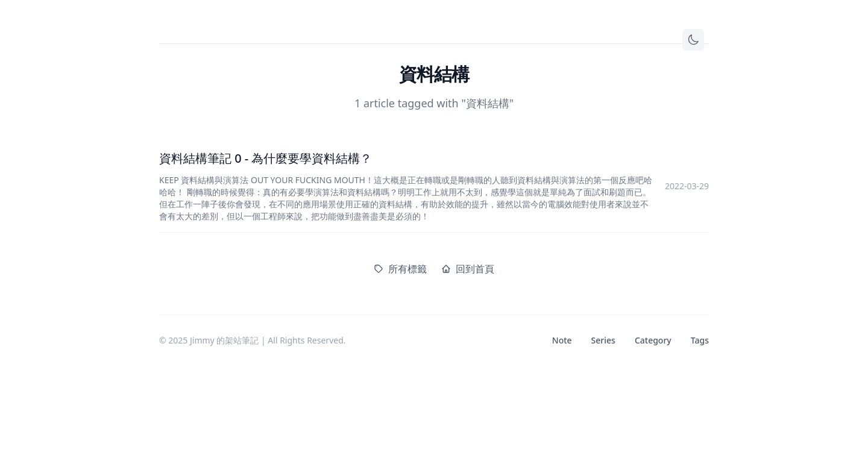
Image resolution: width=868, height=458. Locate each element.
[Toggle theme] (693, 40)
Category (653, 340)
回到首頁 (468, 269)
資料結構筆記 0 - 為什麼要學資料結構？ (266, 158)
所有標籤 (400, 269)
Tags (700, 340)
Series (603, 340)
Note (562, 340)
